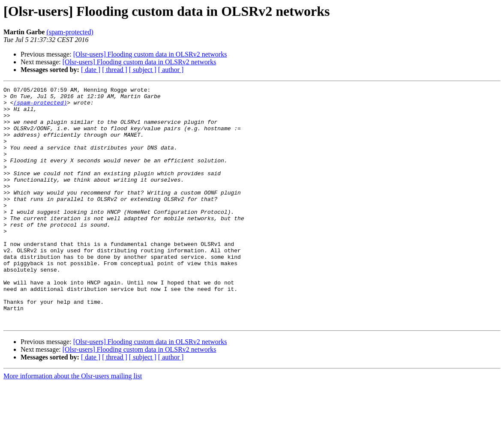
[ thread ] (115, 70)
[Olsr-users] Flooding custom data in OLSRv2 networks (150, 54)
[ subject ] (143, 70)
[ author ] (171, 70)
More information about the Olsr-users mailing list (73, 424)
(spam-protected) (70, 32)
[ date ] (91, 70)
